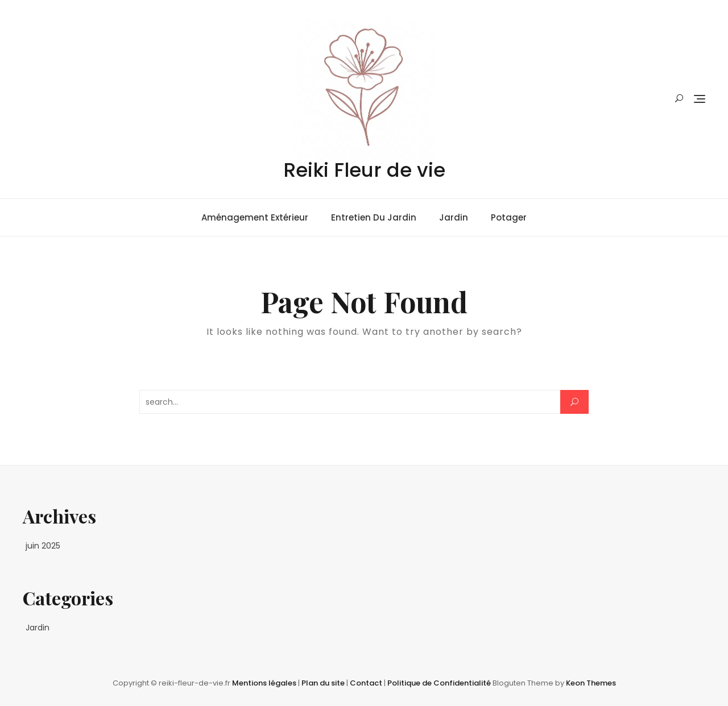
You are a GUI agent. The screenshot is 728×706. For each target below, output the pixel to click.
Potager (509, 217)
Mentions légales (265, 683)
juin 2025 (43, 546)
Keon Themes (591, 683)
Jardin (454, 217)
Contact (367, 683)
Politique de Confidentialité (440, 683)
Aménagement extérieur (255, 217)
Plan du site (324, 683)
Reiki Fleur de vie (364, 170)
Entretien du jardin (374, 217)
